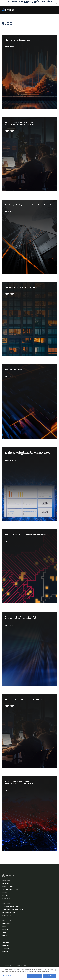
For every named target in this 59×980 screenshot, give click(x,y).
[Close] (56, 971)
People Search (8, 887)
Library (5, 929)
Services (6, 896)
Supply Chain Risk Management (13, 910)
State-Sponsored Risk (11, 907)
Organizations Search (11, 890)
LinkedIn (5, 952)
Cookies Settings (8, 976)
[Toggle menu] (55, 10)
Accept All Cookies (35, 976)
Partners (6, 946)
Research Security (9, 912)
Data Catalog (7, 899)
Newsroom (6, 923)
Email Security (8, 915)
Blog (4, 926)
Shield (5, 893)
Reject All (50, 976)
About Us (6, 943)
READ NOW (29, 5)
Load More (29, 862)
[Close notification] (57, 3)
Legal (4, 935)
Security (6, 932)
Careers (6, 949)
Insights (6, 884)
